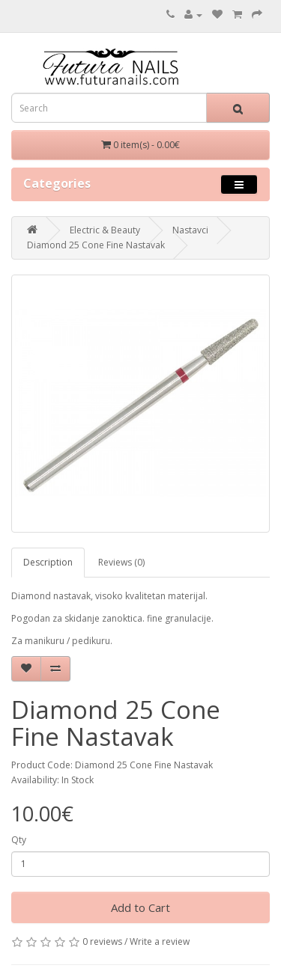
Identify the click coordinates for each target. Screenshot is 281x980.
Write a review (160, 941)
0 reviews (102, 941)
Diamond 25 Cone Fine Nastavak (96, 245)
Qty (19, 840)
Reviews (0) (121, 562)
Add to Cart (140, 907)
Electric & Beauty (105, 230)
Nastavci (190, 230)
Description (48, 562)
